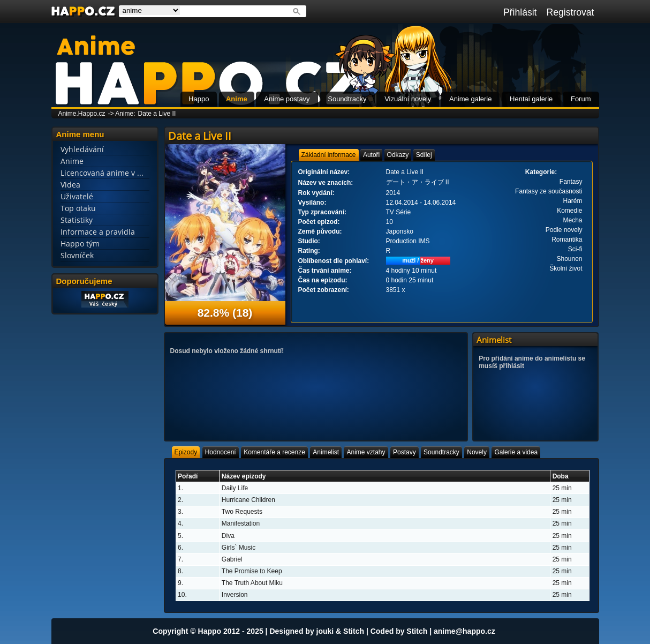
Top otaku (78, 208)
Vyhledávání (82, 149)
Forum (581, 99)
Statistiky (77, 220)
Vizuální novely (408, 99)
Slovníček (77, 255)
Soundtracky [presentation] (441, 452)
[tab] (329, 155)
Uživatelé (77, 196)
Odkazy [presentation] (398, 155)
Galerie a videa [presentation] (516, 452)
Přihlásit (520, 12)
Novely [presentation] (477, 452)
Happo (199, 99)
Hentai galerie (531, 99)
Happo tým (80, 244)
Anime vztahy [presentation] (366, 452)
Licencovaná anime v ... (102, 173)
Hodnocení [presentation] (221, 452)
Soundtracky (347, 99)
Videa (70, 185)
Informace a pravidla (98, 232)
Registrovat (570, 12)
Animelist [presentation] (326, 452)
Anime (237, 99)
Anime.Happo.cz (82, 114)
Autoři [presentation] (371, 155)
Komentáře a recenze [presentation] (274, 452)
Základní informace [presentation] (329, 155)
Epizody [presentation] (186, 452)
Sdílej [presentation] (424, 155)
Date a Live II (157, 114)
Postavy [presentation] (405, 452)
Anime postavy (287, 99)
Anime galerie (471, 99)
